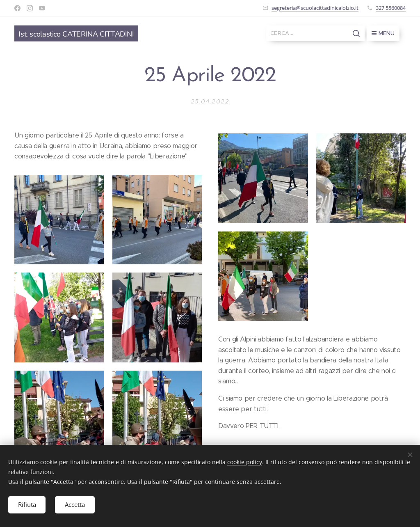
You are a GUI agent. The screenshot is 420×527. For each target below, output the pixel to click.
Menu (383, 33)
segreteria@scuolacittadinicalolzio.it (315, 8)
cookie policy (245, 462)
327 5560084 (391, 8)
